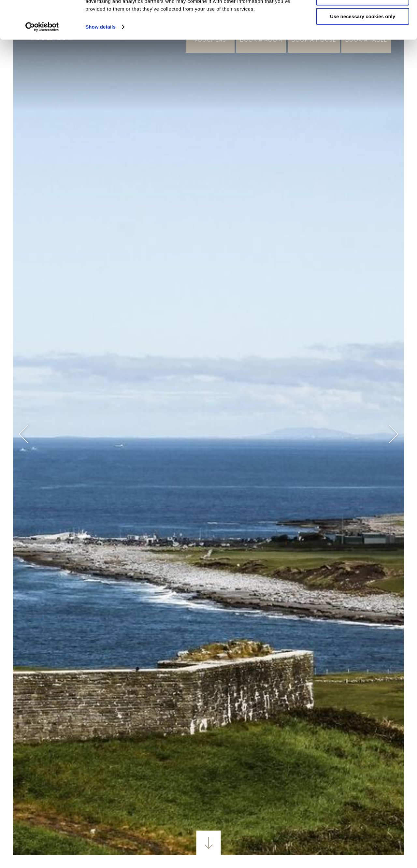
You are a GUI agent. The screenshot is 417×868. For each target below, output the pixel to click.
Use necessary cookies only (363, 55)
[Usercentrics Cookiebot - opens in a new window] (42, 65)
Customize (363, 35)
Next (389, 434)
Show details (101, 65)
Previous (28, 434)
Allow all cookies (363, 16)
